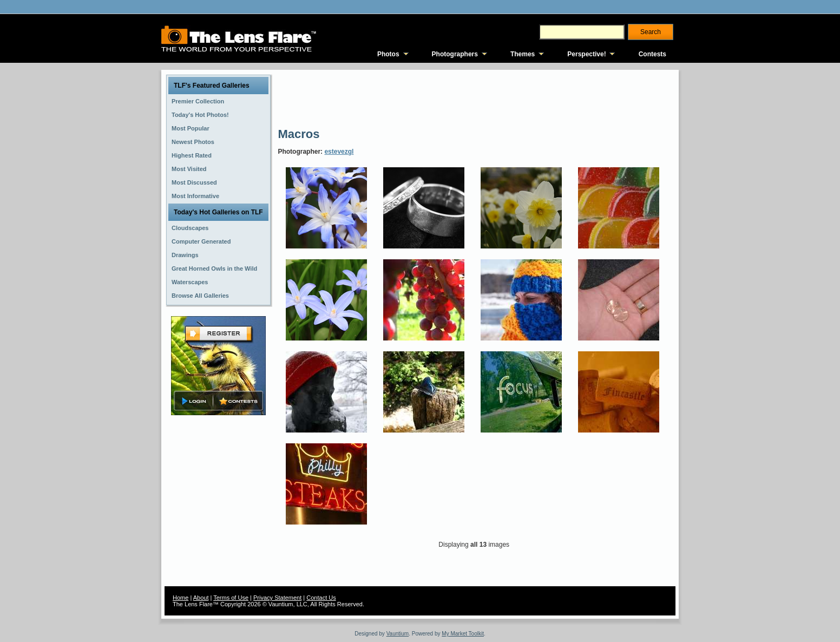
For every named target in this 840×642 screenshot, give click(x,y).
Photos (388, 54)
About (201, 598)
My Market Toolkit (463, 634)
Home (181, 598)
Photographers (455, 54)
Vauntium (398, 634)
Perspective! (586, 54)
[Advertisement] (475, 97)
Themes (523, 54)
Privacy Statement (277, 598)
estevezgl (339, 152)
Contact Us (321, 598)
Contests (652, 54)
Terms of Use (231, 598)
